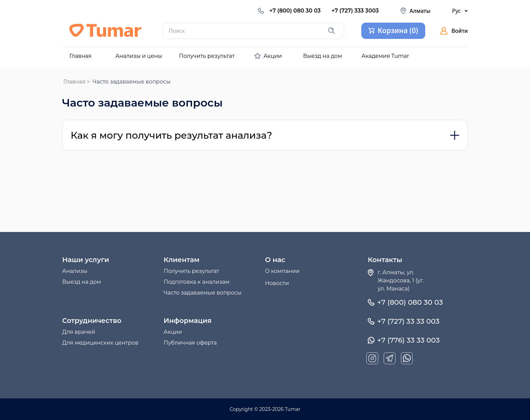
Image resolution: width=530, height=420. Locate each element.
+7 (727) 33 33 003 (408, 321)
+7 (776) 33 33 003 (408, 340)
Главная (74, 82)
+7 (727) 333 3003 (355, 11)
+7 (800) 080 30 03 (295, 11)
